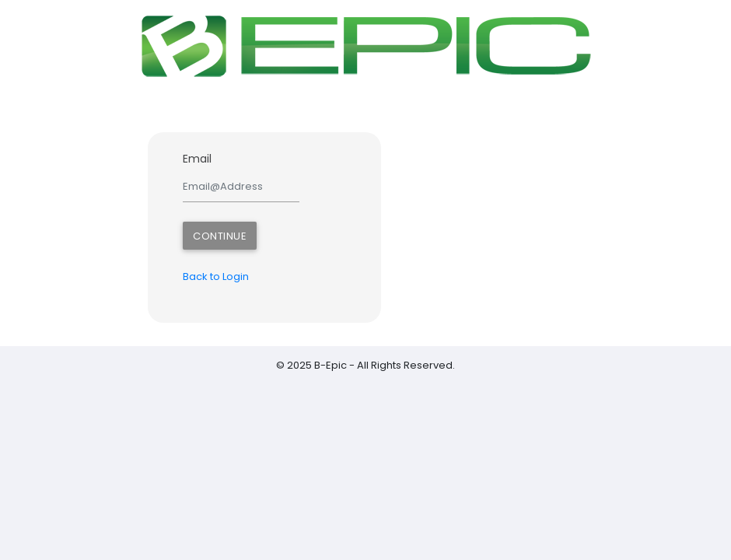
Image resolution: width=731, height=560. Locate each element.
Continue (220, 236)
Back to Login (216, 276)
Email (197, 159)
